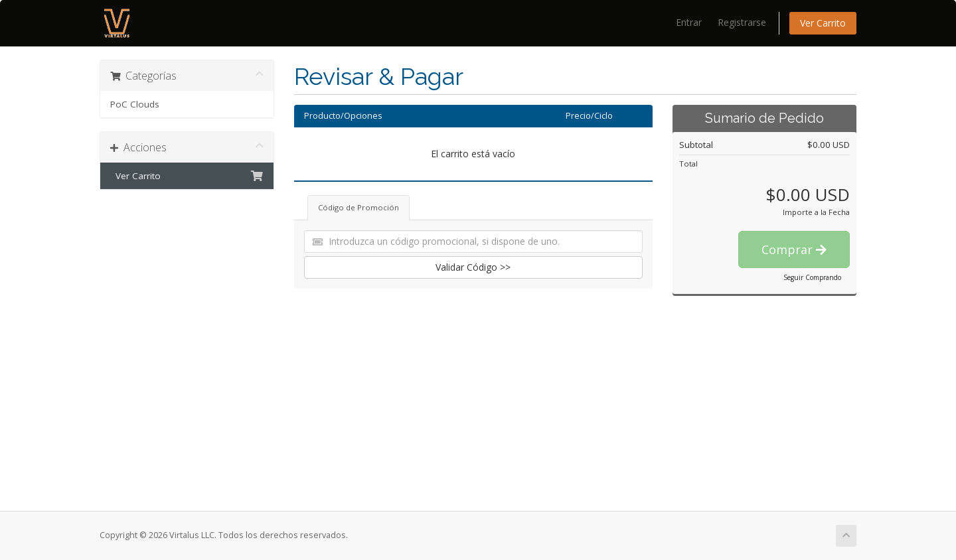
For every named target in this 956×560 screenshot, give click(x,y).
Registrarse (742, 22)
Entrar (689, 22)
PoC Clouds (135, 104)
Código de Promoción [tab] (358, 207)
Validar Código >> (473, 267)
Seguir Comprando (812, 277)
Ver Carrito (823, 23)
